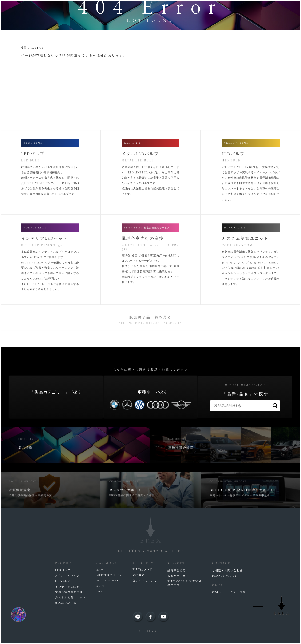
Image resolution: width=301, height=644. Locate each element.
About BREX (143, 563)
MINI (100, 592)
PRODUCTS (66, 563)
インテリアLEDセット (71, 587)
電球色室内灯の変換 (69, 592)
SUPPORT (176, 563)
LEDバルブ (63, 570)
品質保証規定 (177, 570)
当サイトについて (145, 581)
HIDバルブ (63, 581)
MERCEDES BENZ (109, 575)
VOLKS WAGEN (108, 581)
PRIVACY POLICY (224, 576)
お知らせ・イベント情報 (229, 592)
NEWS (218, 585)
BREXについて (142, 570)
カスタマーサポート (181, 576)
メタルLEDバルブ (67, 576)
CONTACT (221, 563)
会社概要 (139, 575)
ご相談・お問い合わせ (227, 570)
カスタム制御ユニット (71, 598)
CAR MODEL (108, 563)
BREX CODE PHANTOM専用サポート (184, 583)
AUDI (100, 586)
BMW (100, 570)
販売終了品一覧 (66, 603)
